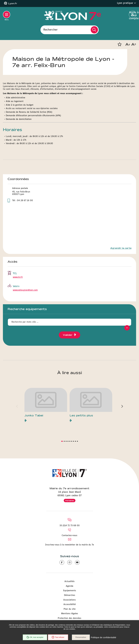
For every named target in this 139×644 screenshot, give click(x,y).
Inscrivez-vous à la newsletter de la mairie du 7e (69, 545)
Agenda (69, 586)
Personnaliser (81, 637)
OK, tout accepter (35, 637)
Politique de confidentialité (103, 637)
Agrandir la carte (121, 248)
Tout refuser (58, 637)
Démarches (70, 595)
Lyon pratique (127, 3)
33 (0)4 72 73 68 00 (70, 526)
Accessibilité (70, 604)
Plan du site (70, 609)
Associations (69, 600)
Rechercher (51, 30)
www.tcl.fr (18, 277)
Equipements (70, 591)
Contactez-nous (69, 536)
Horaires (70, 500)
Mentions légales (70, 614)
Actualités (69, 581)
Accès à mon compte (133, 15)
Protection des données (69, 618)
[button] (119, 44)
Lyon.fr (13, 3)
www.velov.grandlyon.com (25, 290)
